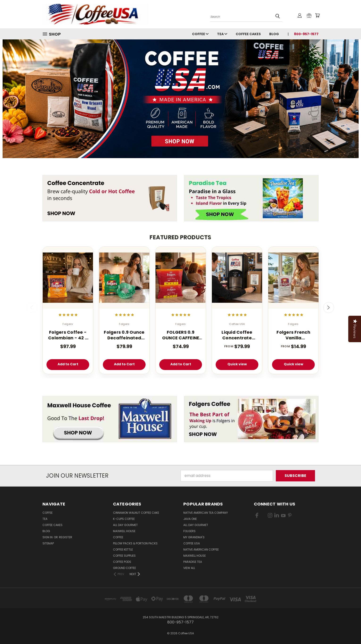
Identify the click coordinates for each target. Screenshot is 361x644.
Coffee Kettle (123, 549)
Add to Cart (68, 364)
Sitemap (48, 543)
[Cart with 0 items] (317, 15)
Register (66, 537)
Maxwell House (124, 531)
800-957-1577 (306, 34)
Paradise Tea (193, 562)
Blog (274, 34)
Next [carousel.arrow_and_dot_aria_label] (329, 307)
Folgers (189, 531)
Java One (190, 519)
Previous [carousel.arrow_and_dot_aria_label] (32, 307)
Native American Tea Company (206, 513)
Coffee (200, 34)
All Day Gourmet (125, 525)
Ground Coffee (124, 568)
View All (189, 568)
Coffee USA (192, 543)
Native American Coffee (201, 549)
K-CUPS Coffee (124, 519)
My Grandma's (194, 537)
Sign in (48, 537)
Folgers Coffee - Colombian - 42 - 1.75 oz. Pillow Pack (68, 335)
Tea (222, 34)
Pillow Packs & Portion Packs (135, 543)
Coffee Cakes (248, 34)
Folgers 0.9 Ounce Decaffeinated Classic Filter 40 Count (124, 335)
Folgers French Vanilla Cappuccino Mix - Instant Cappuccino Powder (293, 335)
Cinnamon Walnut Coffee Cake (136, 513)
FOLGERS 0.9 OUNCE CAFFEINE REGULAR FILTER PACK (181, 335)
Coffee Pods (122, 562)
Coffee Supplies (124, 556)
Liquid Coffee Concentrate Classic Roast (237, 335)
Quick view (237, 364)
